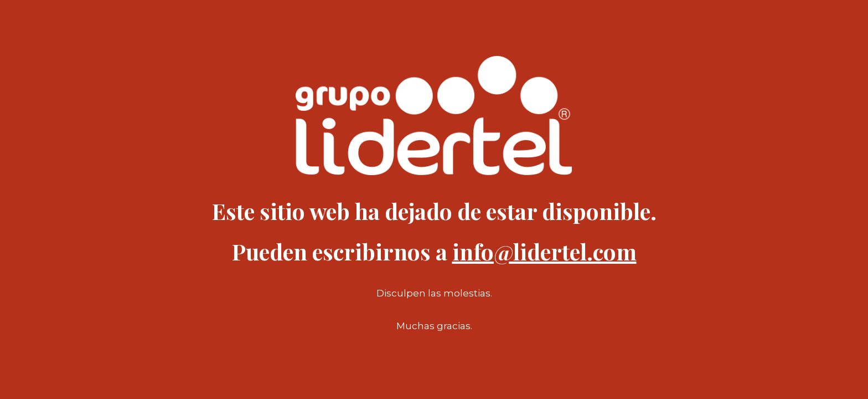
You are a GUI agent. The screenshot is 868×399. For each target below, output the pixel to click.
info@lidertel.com (544, 251)
